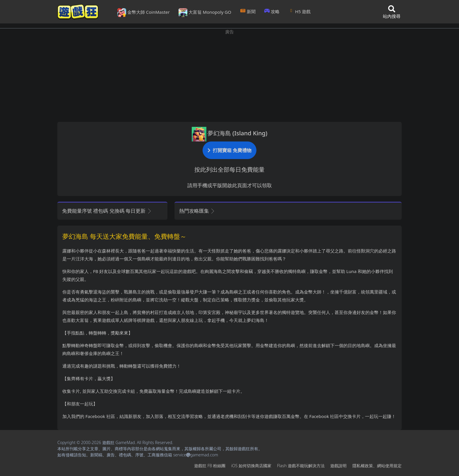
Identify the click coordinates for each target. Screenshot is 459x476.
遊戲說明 (338, 466)
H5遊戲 (299, 11)
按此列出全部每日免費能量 (229, 169)
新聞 (248, 11)
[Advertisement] (229, 76)
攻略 (272, 11)
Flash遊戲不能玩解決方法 (301, 466)
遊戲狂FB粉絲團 (210, 466)
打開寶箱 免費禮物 (229, 150)
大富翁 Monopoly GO (205, 13)
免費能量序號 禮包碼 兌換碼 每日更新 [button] (107, 211)
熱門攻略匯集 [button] (197, 211)
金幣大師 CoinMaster (144, 13)
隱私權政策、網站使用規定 (377, 466)
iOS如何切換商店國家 (251, 466)
